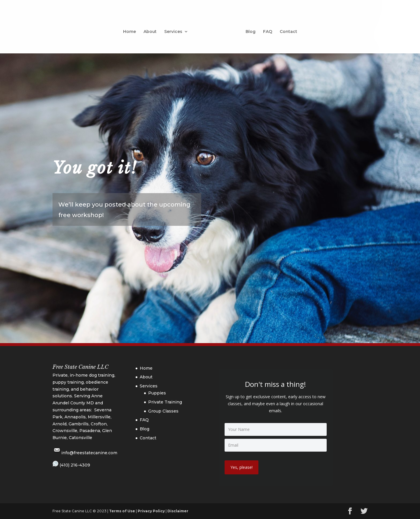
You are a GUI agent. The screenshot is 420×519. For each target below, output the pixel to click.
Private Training (165, 402)
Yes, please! (242, 467)
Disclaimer (178, 511)
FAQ (266, 30)
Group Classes (163, 411)
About (152, 30)
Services (175, 30)
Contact (286, 30)
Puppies (157, 393)
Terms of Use (122, 511)
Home (132, 30)
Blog (249, 30)
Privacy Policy (151, 511)
